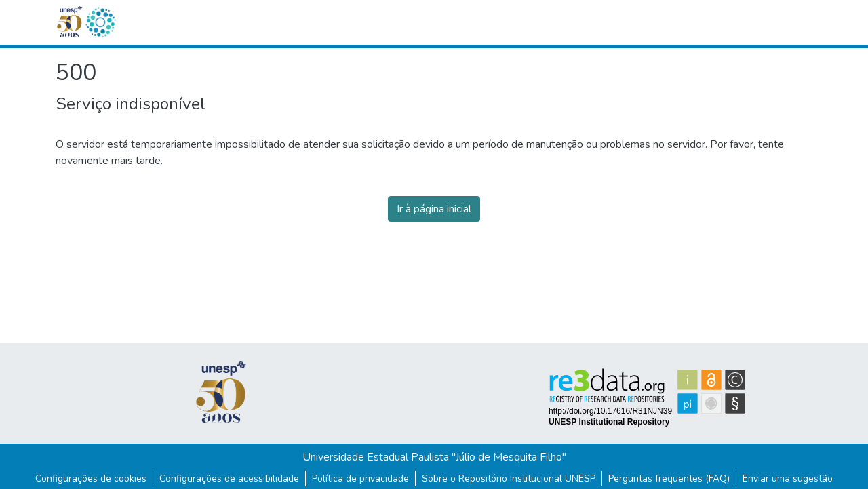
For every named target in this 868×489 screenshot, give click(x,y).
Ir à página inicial (434, 209)
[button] (100, 22)
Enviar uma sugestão (788, 478)
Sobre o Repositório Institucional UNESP (509, 478)
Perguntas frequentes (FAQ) (669, 478)
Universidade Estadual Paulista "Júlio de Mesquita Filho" (434, 457)
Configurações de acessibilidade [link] (229, 478)
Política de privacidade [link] (360, 478)
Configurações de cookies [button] (91, 478)
